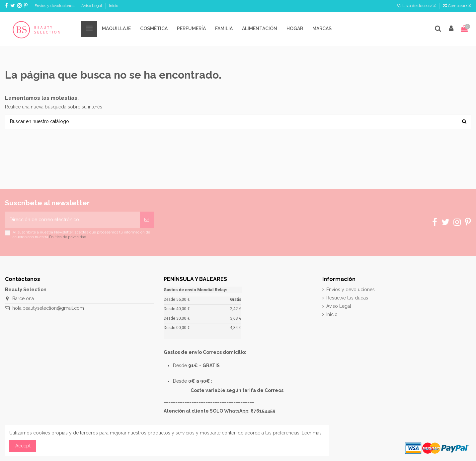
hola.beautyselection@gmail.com (48, 308)
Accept (23, 446)
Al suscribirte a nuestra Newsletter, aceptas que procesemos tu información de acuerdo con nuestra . (81, 234)
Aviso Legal (92, 6)
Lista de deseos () (417, 6)
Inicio (114, 6)
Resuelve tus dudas (347, 298)
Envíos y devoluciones (55, 6)
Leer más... (313, 433)
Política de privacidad (68, 237)
